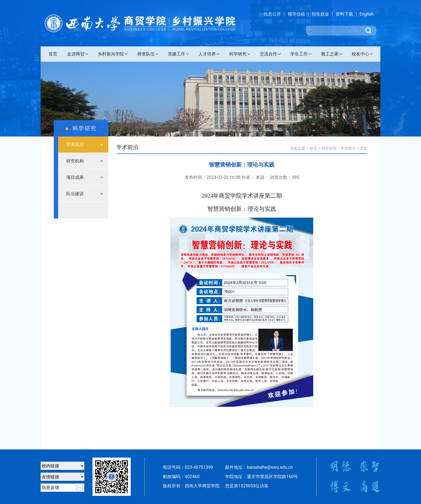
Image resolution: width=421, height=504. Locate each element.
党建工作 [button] (177, 54)
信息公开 (272, 14)
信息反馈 (50, 487)
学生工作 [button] (299, 54)
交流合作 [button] (268, 54)
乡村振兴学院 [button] (111, 54)
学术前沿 (348, 148)
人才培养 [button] (207, 54)
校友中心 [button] (360, 54)
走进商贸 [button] (76, 54)
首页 (53, 54)
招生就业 (320, 14)
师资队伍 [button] (146, 54)
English (367, 14)
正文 (363, 148)
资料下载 (344, 14)
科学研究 (329, 148)
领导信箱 (296, 14)
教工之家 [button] (330, 54)
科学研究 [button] (238, 54)
